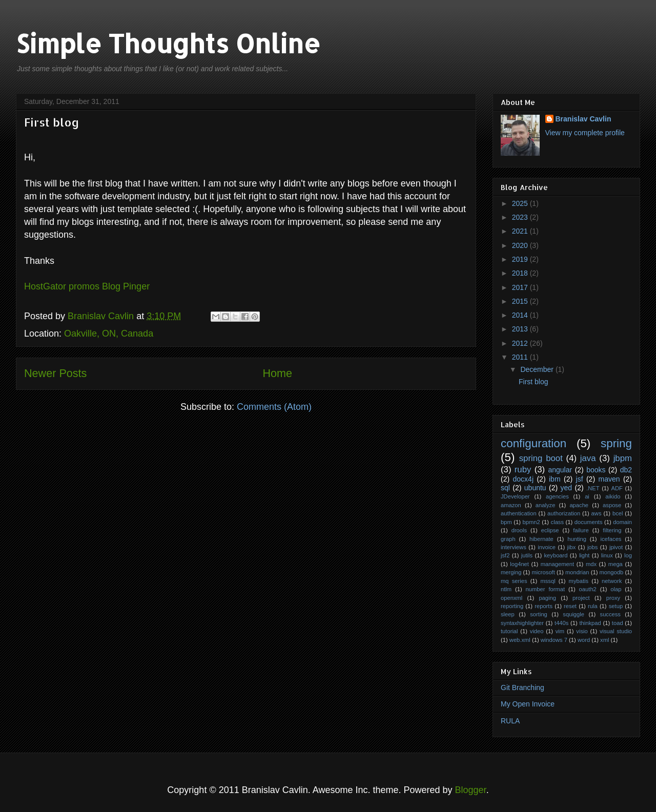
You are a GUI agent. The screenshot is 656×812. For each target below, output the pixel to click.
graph (508, 539)
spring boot (541, 458)
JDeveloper (515, 496)
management (557, 564)
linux (607, 555)
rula (593, 606)
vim (560, 631)
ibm (555, 479)
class (558, 522)
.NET (593, 488)
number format (546, 589)
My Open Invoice (528, 704)
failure (581, 530)
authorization (564, 513)
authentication (519, 513)
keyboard (556, 555)
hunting (577, 539)
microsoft (543, 572)
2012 (521, 343)
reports (544, 606)
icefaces (611, 539)
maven (609, 479)
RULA (510, 721)
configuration (534, 443)
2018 (521, 273)
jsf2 (505, 555)
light (585, 555)
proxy (613, 598)
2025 (521, 203)
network (612, 581)
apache (579, 505)
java (588, 458)
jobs (593, 547)
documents (589, 522)
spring (616, 443)
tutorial (509, 631)
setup (616, 606)
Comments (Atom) (274, 407)
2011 (521, 357)
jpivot (616, 547)
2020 (521, 245)
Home (277, 373)
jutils (527, 555)
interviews (514, 547)
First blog (52, 122)
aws (597, 513)
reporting (512, 606)
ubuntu (535, 488)
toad (618, 623)
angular (560, 470)
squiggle (573, 614)
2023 (521, 217)
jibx (572, 547)
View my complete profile (585, 133)
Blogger (471, 790)
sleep (508, 614)
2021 (521, 231)
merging (511, 572)
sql (505, 488)
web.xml (520, 640)
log (628, 555)
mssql (548, 581)
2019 (521, 259)
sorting (539, 614)
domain (622, 522)
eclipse (550, 530)
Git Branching (522, 688)
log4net (519, 564)
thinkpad (590, 623)
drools (519, 530)
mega (616, 564)
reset (570, 606)
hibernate (541, 539)
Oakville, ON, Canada (109, 334)
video (537, 631)
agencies (557, 496)
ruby (523, 470)
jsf (580, 479)
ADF (617, 488)
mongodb (612, 572)
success (610, 614)
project (581, 598)
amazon (511, 505)
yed (567, 488)
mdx (591, 564)
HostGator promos (62, 286)
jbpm (623, 458)
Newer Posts (55, 373)
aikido (613, 496)
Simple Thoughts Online (168, 43)
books (596, 470)
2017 (521, 287)
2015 (521, 301)
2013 (521, 329)
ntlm (506, 589)
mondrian (577, 572)
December (538, 369)
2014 (521, 315)
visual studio (616, 631)
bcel (618, 513)
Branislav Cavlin (102, 316)
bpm (506, 522)
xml (604, 640)
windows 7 (554, 640)
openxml (511, 598)
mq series (514, 581)
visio (582, 631)
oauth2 (588, 589)
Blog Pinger (126, 286)
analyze (546, 505)
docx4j (523, 479)
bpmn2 (531, 522)
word (584, 640)
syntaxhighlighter (522, 623)
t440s (561, 623)
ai (587, 496)
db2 (626, 470)
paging (547, 598)
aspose (612, 505)
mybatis (579, 581)
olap (616, 589)
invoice (547, 547)
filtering (612, 530)
